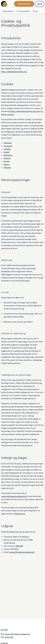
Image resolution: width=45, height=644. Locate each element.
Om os (36, 11)
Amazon (7, 158)
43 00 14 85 (9, 637)
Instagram (8, 146)
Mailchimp (8, 155)
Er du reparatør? (23, 11)
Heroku (7, 161)
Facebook (7, 143)
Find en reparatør (24, 4)
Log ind (39, 4)
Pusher (6, 164)
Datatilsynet (20, 514)
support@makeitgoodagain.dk (14, 496)
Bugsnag (7, 167)
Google (7, 152)
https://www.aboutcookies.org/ (14, 72)
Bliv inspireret (8, 11)
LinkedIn (7, 149)
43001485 (19, 546)
